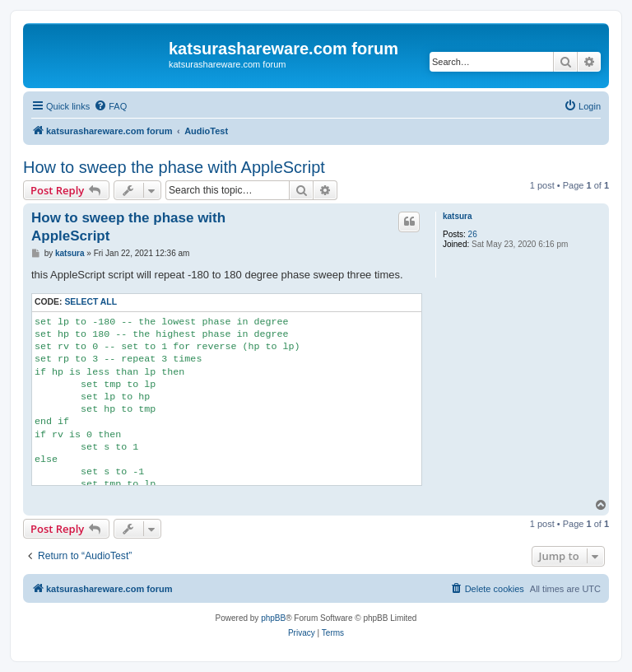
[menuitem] (110, 106)
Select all (91, 302)
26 (473, 234)
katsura (458, 216)
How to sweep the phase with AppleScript (174, 167)
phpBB (273, 618)
